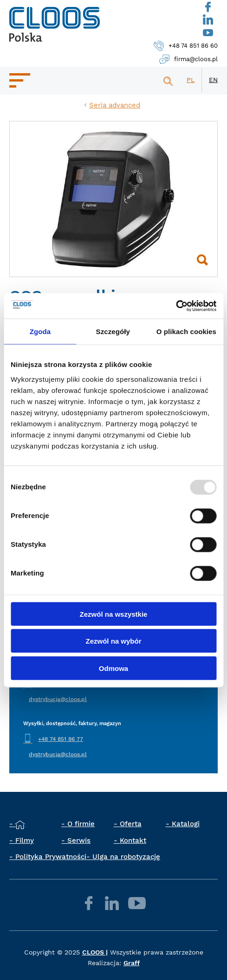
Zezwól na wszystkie (114, 614)
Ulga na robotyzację (126, 857)
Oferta (131, 824)
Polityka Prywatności (51, 857)
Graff (132, 963)
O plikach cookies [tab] (186, 332)
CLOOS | (95, 952)
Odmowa (113, 668)
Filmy (25, 841)
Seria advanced (115, 105)
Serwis (79, 841)
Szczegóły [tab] (113, 332)
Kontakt (133, 841)
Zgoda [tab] (40, 332)
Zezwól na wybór (113, 641)
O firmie (81, 824)
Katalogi (186, 824)
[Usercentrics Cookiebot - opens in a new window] (176, 306)
